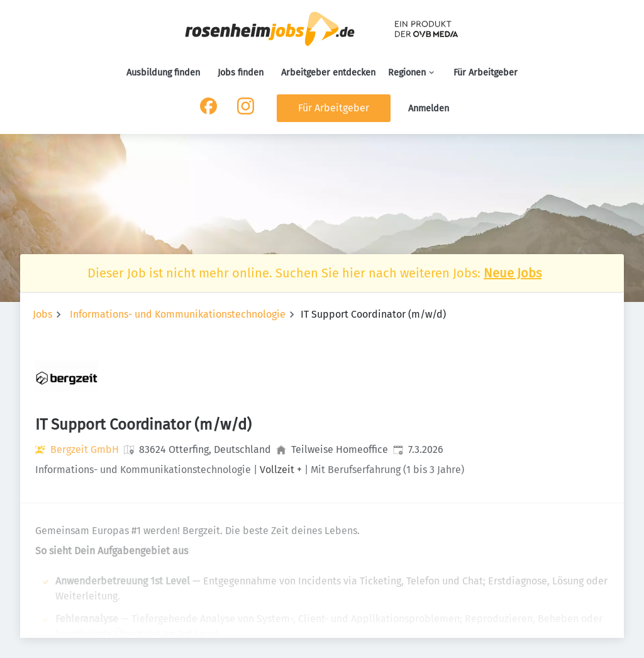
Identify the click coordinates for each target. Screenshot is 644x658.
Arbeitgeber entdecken (328, 73)
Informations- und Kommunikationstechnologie (178, 314)
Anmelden (429, 109)
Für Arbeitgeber (486, 73)
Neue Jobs (513, 273)
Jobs (42, 314)
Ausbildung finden (163, 73)
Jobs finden (241, 73)
